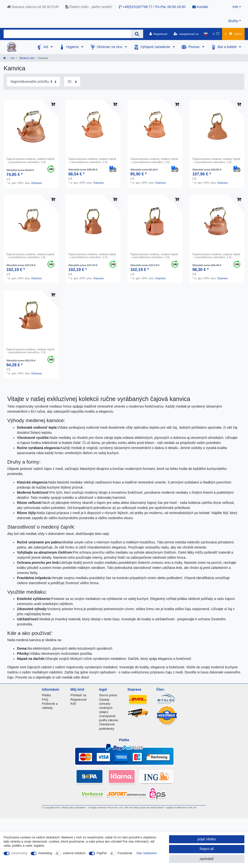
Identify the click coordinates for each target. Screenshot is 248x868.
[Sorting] (33, 82)
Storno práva (108, 695)
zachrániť (207, 859)
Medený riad (27, 58)
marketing (45, 853)
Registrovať (79, 700)
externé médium (74, 853)
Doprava (36, 183)
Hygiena (73, 47)
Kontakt (200, 7)
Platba (46, 695)
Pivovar (195, 47)
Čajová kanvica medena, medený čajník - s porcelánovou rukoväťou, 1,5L (30, 160)
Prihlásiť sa (78, 695)
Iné (46, 47)
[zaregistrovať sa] (186, 34)
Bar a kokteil (228, 47)
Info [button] (235, 7)
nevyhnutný (19, 853)
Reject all (207, 849)
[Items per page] (72, 82)
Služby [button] (233, 21)
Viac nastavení (147, 853)
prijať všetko (207, 839)
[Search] (137, 34)
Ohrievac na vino (110, 47)
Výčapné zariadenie (156, 47)
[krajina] (206, 34)
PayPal (102, 853)
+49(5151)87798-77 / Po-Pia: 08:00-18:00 (152, 7)
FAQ (45, 700)
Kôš (73, 704)
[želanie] (216, 34)
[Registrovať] (159, 34)
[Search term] (67, 34)
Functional (125, 853)
